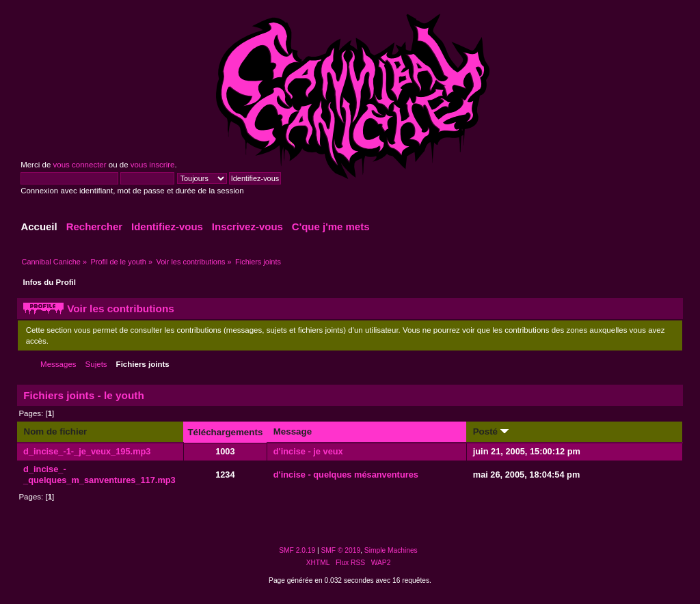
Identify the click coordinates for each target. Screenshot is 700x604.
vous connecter (79, 165)
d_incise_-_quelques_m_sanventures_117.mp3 (99, 475)
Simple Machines (391, 550)
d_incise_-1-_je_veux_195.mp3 (87, 451)
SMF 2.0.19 (297, 550)
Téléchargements (225, 432)
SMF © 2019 (341, 550)
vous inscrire (153, 165)
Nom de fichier (55, 431)
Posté (491, 431)
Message (293, 431)
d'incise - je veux (308, 451)
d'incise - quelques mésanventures (346, 475)
